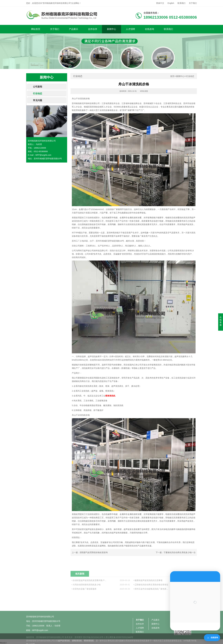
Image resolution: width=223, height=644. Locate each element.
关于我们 (193, 3)
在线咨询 (149, 29)
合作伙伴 (93, 29)
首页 (172, 76)
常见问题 (38, 100)
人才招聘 (130, 29)
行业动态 (38, 93)
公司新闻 (38, 87)
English (171, 3)
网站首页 (36, 29)
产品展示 (74, 29)
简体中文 (160, 3)
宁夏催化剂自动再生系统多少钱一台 (180, 552)
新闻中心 (111, 29)
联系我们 (181, 3)
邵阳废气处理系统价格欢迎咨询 (94, 552)
